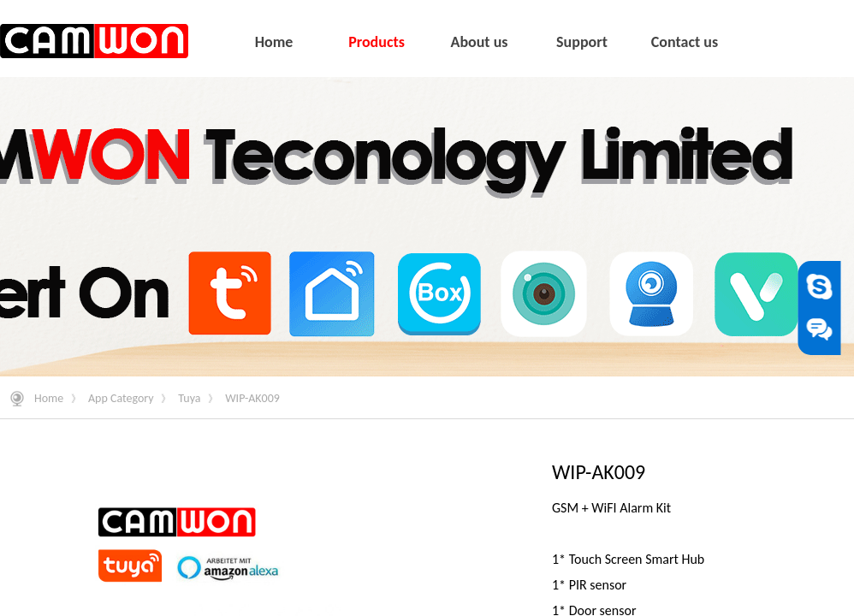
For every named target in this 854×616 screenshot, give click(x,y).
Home (49, 398)
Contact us (685, 42)
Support (582, 42)
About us (479, 42)
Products (377, 42)
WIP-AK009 (252, 398)
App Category (121, 398)
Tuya (189, 398)
